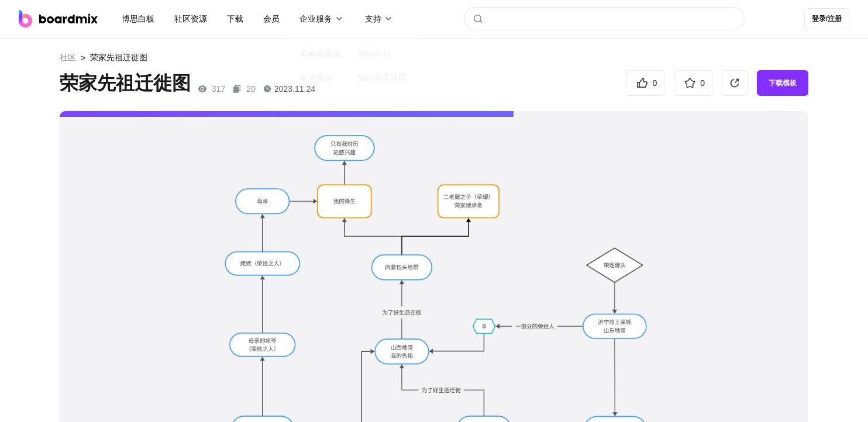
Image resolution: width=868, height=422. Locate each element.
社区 (68, 57)
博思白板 (138, 19)
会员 (271, 19)
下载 (235, 19)
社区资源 (191, 19)
